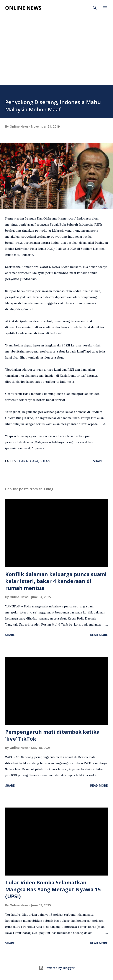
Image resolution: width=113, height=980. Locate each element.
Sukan (45, 461)
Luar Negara (28, 461)
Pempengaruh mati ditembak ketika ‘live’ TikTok (52, 735)
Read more (99, 635)
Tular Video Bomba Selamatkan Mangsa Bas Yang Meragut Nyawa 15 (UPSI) (53, 889)
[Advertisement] (56, 53)
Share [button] (98, 461)
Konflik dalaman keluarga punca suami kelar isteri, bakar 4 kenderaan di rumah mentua (56, 581)
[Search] (95, 8)
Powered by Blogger (57, 968)
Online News (23, 8)
